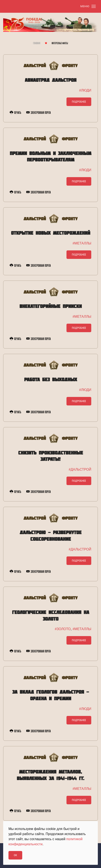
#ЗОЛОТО (63, 629)
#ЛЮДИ (85, 90)
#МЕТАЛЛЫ (82, 243)
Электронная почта (39, 113)
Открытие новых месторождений (51, 233)
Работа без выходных (51, 379)
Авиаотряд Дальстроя (51, 80)
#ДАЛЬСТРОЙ (80, 469)
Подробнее (79, 102)
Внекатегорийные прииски (51, 306)
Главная (37, 43)
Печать (15, 113)
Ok (15, 855)
